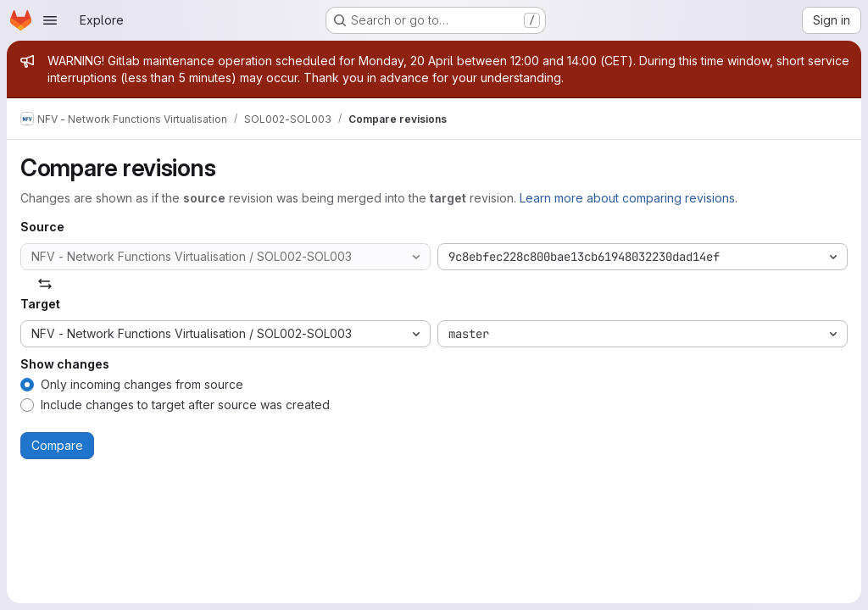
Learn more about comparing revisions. (629, 198)
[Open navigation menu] (50, 20)
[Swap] (45, 284)
